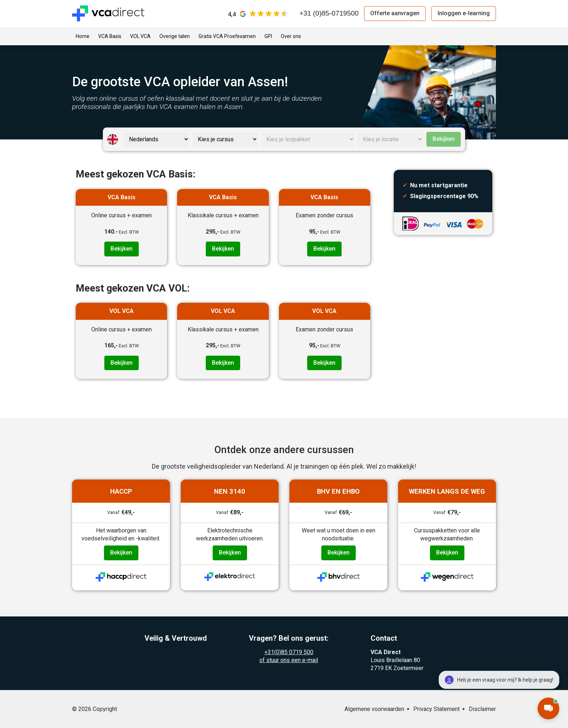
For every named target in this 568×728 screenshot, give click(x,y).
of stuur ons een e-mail (289, 660)
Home (83, 36)
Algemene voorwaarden (374, 709)
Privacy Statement (437, 709)
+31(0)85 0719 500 (289, 652)
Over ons (291, 36)
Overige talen (175, 36)
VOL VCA (140, 36)
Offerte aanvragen (395, 13)
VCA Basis (110, 36)
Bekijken (444, 139)
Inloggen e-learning (464, 13)
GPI (268, 36)
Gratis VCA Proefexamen (227, 36)
